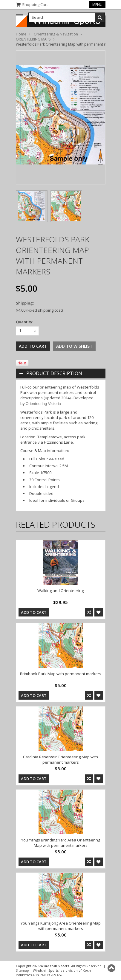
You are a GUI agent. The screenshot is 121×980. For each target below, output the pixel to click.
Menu (97, 5)
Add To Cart (34, 612)
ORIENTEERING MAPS (33, 39)
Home (21, 34)
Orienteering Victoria (43, 404)
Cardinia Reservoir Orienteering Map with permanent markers (60, 760)
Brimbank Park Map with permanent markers (61, 674)
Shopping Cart (35, 4)
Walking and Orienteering (60, 591)
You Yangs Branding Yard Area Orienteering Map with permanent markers (61, 843)
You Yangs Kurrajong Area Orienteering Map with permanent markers (61, 926)
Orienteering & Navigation (56, 34)
